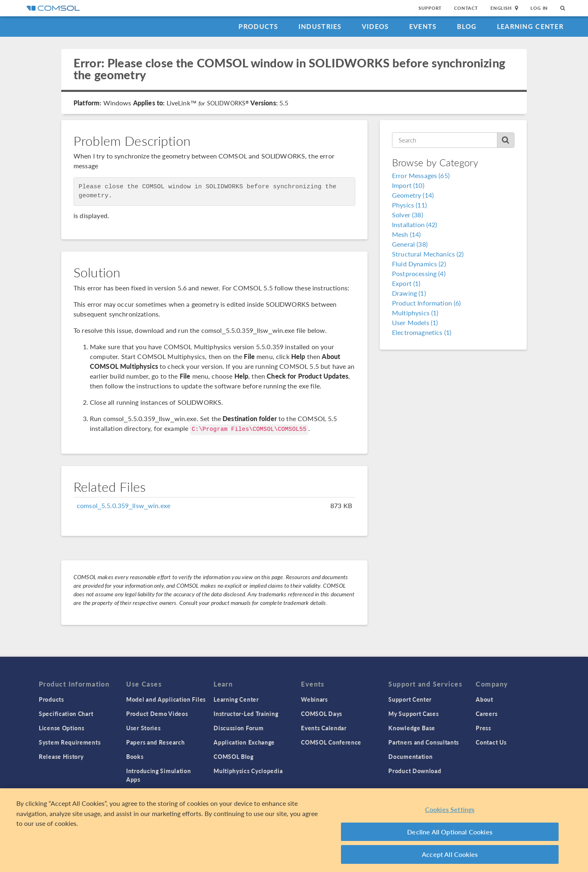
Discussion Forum (238, 728)
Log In (539, 8)
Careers (487, 714)
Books (135, 756)
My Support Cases (413, 714)
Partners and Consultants (424, 742)
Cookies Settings (450, 809)
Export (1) (406, 283)
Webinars (314, 699)
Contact (466, 8)
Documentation (410, 756)
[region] (294, 830)
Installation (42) (415, 224)
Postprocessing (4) (419, 273)
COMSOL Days (322, 714)
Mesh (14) (406, 234)
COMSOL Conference (331, 742)
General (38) (410, 244)
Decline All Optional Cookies (450, 832)
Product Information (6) (426, 303)
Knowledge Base (412, 728)
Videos (375, 26)
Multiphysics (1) (415, 313)
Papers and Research (155, 742)
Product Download (415, 771)
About (484, 699)
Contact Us (491, 742)
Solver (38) (408, 215)
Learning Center (530, 26)
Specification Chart (66, 714)
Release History (61, 756)
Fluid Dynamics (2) (419, 264)
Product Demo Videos (157, 714)
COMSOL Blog (234, 756)
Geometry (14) (413, 195)
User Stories (143, 728)
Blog (467, 26)
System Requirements (70, 742)
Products (258, 26)
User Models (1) (415, 322)
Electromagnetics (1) (422, 332)
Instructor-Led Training (246, 714)
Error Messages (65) (421, 175)
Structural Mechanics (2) (428, 254)
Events (423, 26)
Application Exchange (244, 742)
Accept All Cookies (450, 854)
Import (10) (408, 185)
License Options (62, 728)
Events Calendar (324, 728)
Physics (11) (409, 205)
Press (483, 728)
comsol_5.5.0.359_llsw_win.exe (124, 505)
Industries (320, 26)
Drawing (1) (409, 293)
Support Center (410, 699)
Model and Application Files (166, 699)
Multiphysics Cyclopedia (248, 771)
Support (430, 8)
